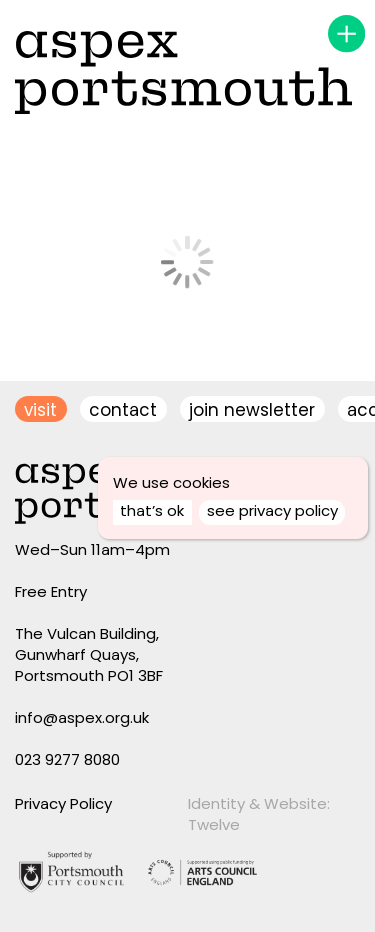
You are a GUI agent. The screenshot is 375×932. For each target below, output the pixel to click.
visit (40, 410)
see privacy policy (272, 510)
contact (123, 410)
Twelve (214, 824)
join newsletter (252, 410)
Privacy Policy (63, 803)
